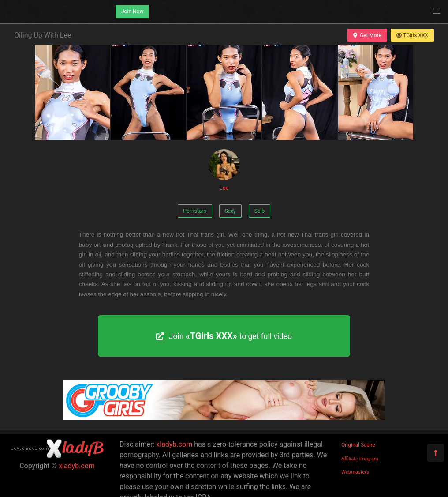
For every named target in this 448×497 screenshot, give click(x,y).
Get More (367, 35)
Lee (224, 170)
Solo (260, 211)
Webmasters (355, 472)
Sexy (230, 211)
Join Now (132, 11)
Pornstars (195, 211)
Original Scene (358, 445)
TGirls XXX (412, 35)
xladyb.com (77, 466)
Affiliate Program (360, 459)
